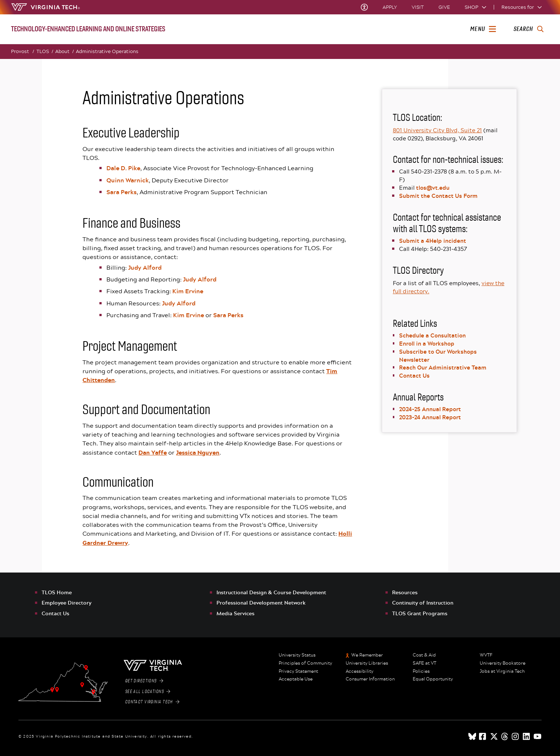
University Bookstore (503, 663)
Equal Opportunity (433, 679)
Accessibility (360, 671)
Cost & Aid (424, 655)
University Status (297, 655)
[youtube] (538, 736)
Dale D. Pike (123, 168)
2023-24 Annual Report (430, 417)
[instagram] (516, 736)
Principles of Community (305, 663)
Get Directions (144, 681)
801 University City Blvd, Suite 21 (437, 130)
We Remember (367, 655)
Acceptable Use (296, 679)
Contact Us (414, 375)
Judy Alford (145, 267)
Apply (390, 7)
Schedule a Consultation (432, 335)
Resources (405, 592)
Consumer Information (370, 679)
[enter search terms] (529, 29)
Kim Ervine (188, 291)
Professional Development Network (261, 603)
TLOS (45, 52)
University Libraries (367, 663)
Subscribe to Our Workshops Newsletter (438, 356)
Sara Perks (121, 192)
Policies (421, 671)
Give (444, 7)
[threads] (505, 736)
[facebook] (483, 736)
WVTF (486, 655)
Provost (23, 52)
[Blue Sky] (472, 736)
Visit (418, 7)
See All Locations (148, 692)
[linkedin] (527, 736)
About (64, 52)
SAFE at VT (425, 663)
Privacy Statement (298, 671)
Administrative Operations (107, 51)
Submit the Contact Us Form (438, 196)
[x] (494, 736)
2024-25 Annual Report (430, 409)
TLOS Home (57, 592)
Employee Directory (66, 603)
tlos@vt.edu (433, 188)
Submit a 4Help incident (433, 241)
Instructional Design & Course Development (271, 592)
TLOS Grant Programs (420, 613)
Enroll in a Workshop (427, 343)
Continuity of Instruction (423, 603)
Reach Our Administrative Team (443, 367)
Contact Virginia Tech (152, 702)
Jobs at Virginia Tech (502, 671)
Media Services (235, 613)
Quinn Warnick (128, 180)
